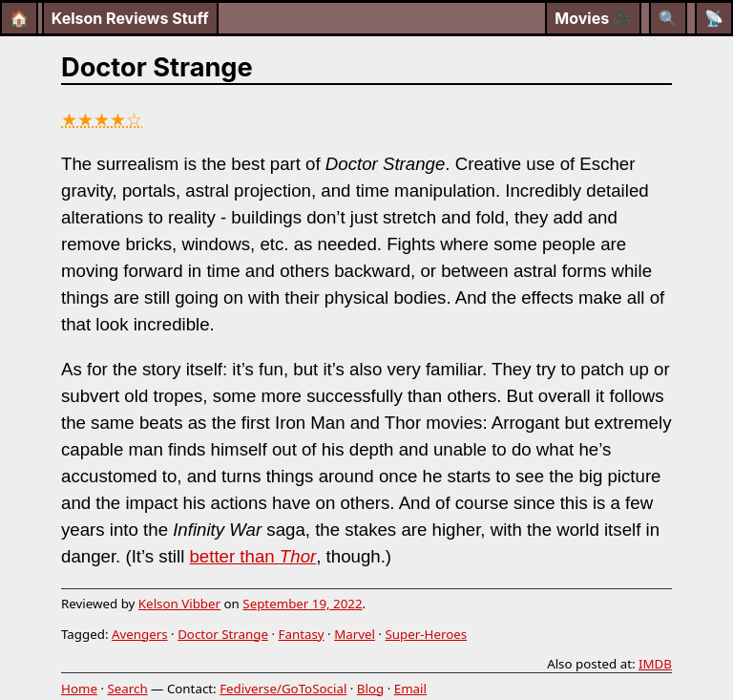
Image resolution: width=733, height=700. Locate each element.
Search (127, 689)
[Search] (668, 18)
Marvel (355, 634)
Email (410, 689)
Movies (593, 18)
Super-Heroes (426, 634)
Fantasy (302, 634)
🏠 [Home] (19, 18)
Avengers (140, 634)
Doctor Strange (223, 634)
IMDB (655, 664)
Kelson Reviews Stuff (130, 18)
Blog (370, 689)
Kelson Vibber (179, 604)
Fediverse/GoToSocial (283, 689)
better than (252, 556)
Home (79, 689)
